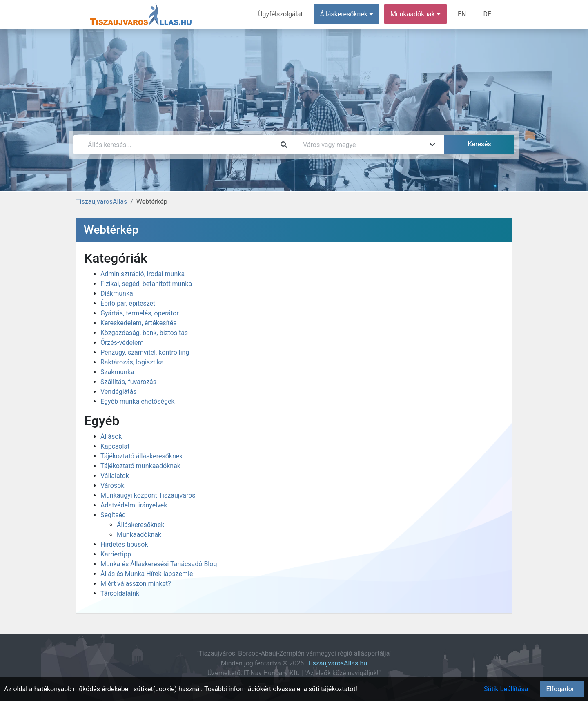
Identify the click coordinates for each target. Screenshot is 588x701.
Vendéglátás (118, 392)
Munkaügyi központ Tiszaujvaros (148, 495)
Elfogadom (562, 689)
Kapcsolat (115, 446)
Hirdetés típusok (124, 544)
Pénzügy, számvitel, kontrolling (145, 352)
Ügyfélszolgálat (280, 14)
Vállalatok (115, 476)
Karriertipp (116, 554)
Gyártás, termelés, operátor (140, 313)
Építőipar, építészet (128, 303)
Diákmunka (117, 294)
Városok (112, 486)
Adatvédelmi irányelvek (134, 505)
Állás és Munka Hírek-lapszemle (147, 574)
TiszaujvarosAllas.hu (337, 663)
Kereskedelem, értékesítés (138, 323)
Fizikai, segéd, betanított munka (146, 284)
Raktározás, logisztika (132, 362)
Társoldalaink (120, 593)
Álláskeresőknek (140, 525)
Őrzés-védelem (122, 343)
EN (462, 14)
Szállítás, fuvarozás (128, 382)
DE (487, 14)
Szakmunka (117, 372)
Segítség (113, 515)
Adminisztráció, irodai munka (143, 274)
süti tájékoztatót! (333, 689)
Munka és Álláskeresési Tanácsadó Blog (159, 564)
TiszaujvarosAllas (101, 202)
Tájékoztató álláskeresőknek (141, 456)
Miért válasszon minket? (136, 584)
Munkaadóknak (139, 535)
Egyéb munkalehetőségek (138, 401)
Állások (111, 436)
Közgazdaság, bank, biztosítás (144, 333)
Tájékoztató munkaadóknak (140, 466)
